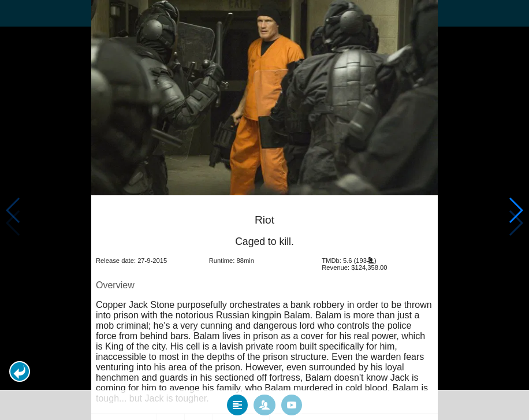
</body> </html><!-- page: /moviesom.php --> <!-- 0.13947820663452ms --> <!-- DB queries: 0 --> (264, 210)
